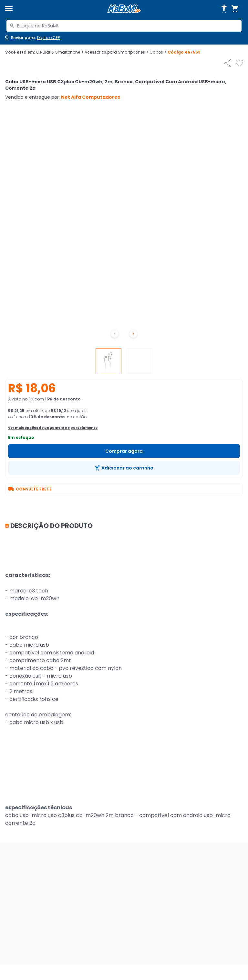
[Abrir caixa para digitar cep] (32, 38)
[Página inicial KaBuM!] (124, 9)
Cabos (158, 52)
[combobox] (124, 26)
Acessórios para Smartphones (116, 52)
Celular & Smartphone (60, 52)
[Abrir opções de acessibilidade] (224, 9)
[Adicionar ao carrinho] (124, 468)
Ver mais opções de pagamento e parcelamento (53, 428)
